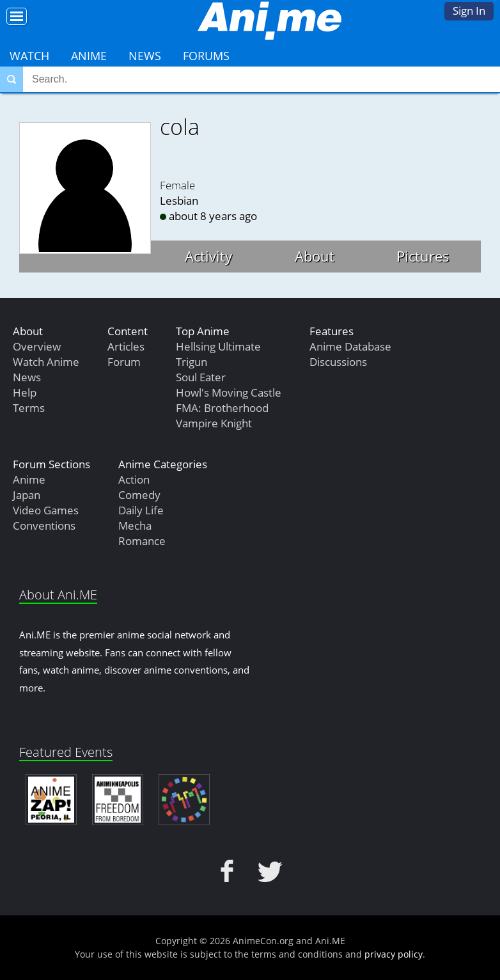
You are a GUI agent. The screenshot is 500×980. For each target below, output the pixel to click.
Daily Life (141, 510)
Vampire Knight (214, 423)
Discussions (338, 362)
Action (134, 479)
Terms (29, 408)
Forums (206, 56)
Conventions (44, 526)
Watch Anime (46, 362)
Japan (27, 495)
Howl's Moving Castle (229, 392)
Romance (142, 541)
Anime (89, 56)
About (315, 256)
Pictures (423, 256)
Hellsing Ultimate (218, 346)
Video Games (46, 510)
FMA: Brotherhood (222, 408)
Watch (29, 56)
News (145, 56)
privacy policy (394, 954)
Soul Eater (201, 377)
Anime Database (350, 346)
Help (25, 392)
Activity (208, 256)
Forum (124, 362)
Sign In (469, 11)
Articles (126, 346)
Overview (37, 346)
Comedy (139, 495)
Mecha (135, 526)
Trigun (191, 362)
